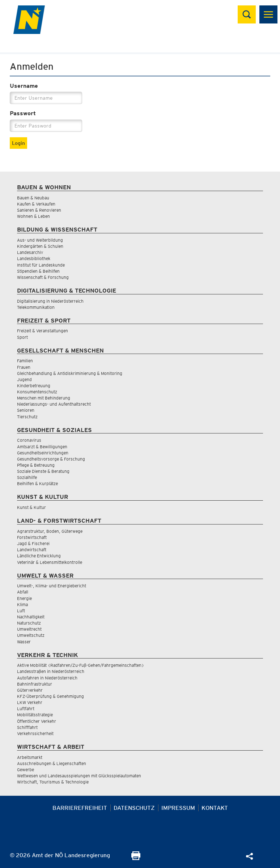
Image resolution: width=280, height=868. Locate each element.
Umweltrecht (29, 629)
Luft (21, 611)
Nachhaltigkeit (31, 617)
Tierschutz (27, 417)
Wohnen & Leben (33, 216)
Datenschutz (134, 808)
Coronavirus (29, 440)
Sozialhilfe (27, 477)
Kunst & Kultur (31, 507)
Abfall (23, 592)
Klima (22, 604)
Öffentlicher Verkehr (37, 721)
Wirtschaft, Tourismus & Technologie (53, 782)
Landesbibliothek (34, 258)
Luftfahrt (26, 709)
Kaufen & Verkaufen (36, 204)
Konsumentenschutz (37, 392)
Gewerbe (26, 770)
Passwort (23, 113)
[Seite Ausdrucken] (136, 858)
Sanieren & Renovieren (39, 210)
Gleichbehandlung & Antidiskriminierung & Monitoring (70, 373)
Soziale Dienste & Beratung (43, 471)
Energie (24, 598)
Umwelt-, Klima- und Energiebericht (52, 586)
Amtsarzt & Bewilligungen (42, 447)
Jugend (24, 379)
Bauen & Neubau (33, 198)
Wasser (24, 642)
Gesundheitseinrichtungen (43, 453)
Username (24, 86)
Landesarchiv (30, 252)
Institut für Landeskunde (41, 265)
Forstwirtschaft (32, 537)
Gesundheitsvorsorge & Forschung (51, 459)
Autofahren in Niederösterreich (47, 678)
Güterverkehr (30, 690)
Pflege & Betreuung (36, 465)
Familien (25, 361)
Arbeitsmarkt (30, 757)
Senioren (26, 410)
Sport (22, 337)
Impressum (178, 808)
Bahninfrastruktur (35, 684)
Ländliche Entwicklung (39, 556)
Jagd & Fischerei (33, 543)
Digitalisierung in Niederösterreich (50, 301)
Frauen (24, 367)
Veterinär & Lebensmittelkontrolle (50, 562)
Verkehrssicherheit (35, 733)
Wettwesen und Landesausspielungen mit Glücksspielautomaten (79, 776)
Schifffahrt (27, 727)
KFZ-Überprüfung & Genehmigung (50, 696)
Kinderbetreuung (34, 386)
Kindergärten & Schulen (40, 246)
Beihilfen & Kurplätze (37, 483)
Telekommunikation (36, 307)
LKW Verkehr (30, 702)
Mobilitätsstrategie (35, 715)
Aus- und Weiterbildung (40, 240)
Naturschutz (29, 623)
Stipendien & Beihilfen (38, 271)
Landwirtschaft (32, 550)
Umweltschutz (31, 635)
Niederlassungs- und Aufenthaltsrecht (54, 404)
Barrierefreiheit (80, 808)
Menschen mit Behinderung (44, 398)
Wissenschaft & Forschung (43, 277)
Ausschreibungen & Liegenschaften (52, 763)
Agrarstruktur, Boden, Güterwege (50, 531)
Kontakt (215, 808)
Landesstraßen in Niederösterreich (51, 671)
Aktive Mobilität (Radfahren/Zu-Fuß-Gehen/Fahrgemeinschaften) (80, 665)
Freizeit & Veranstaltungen (43, 331)
